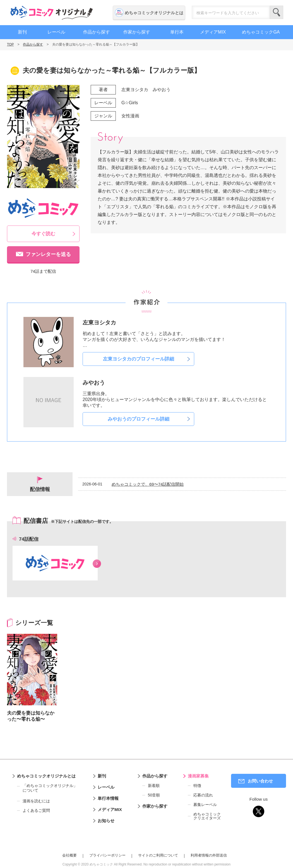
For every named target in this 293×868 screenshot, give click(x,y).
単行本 (177, 32)
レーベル (56, 32)
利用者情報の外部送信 (209, 855)
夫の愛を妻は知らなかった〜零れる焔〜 (31, 716)
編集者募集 (286, 152)
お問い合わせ (260, 781)
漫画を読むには (36, 801)
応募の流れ (203, 795)
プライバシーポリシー (107, 855)
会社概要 (69, 855)
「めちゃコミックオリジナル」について (47, 788)
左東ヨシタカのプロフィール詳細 (139, 359)
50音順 (154, 795)
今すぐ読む (43, 234)
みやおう (162, 90)
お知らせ (106, 821)
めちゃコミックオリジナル (52, 13)
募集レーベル (205, 805)
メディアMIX (213, 32)
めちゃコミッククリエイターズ (207, 816)
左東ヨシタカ (135, 90)
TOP (10, 44)
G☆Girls (130, 103)
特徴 (197, 786)
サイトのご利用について (158, 855)
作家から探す (137, 32)
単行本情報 (108, 798)
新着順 (154, 786)
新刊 (22, 32)
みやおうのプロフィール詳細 (139, 419)
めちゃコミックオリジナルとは (154, 13)
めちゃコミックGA (261, 32)
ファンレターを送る (48, 254)
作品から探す (97, 32)
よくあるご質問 (36, 810)
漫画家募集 (198, 776)
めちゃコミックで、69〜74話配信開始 (148, 484)
